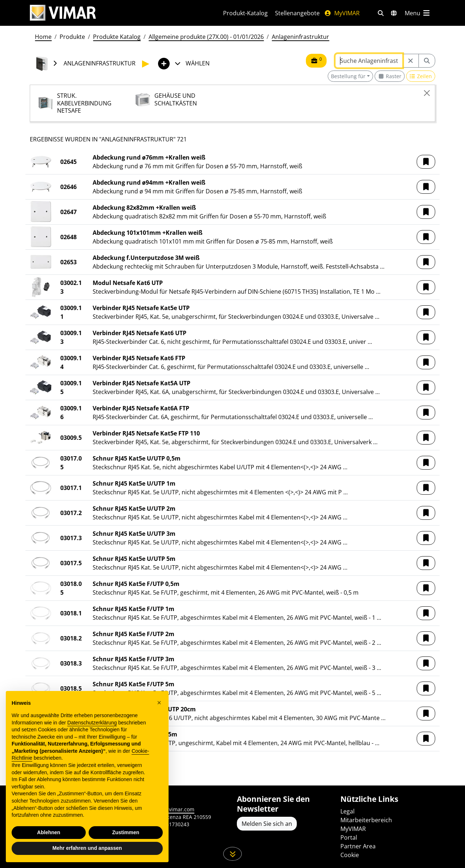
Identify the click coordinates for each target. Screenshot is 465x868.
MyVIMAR (342, 13)
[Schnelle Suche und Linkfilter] (381, 13)
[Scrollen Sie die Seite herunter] (233, 854)
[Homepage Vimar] (63, 13)
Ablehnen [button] (49, 832)
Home (43, 37)
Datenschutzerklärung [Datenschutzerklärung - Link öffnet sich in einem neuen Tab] (92, 723)
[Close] (427, 93)
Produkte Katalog (117, 37)
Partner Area (358, 846)
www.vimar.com (175, 809)
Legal (347, 811)
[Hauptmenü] (418, 13)
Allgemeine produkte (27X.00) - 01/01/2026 (206, 37)
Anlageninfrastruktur (300, 37)
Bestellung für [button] (348, 76)
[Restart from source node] (411, 61)
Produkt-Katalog (245, 13)
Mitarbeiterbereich (366, 820)
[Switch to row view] (421, 76)
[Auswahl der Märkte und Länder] (394, 13)
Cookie (350, 855)
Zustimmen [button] (126, 832)
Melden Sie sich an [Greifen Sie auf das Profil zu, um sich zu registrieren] (267, 824)
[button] (426, 162)
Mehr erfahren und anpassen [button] (87, 848)
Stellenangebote (297, 13)
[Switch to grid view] (390, 76)
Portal (349, 837)
